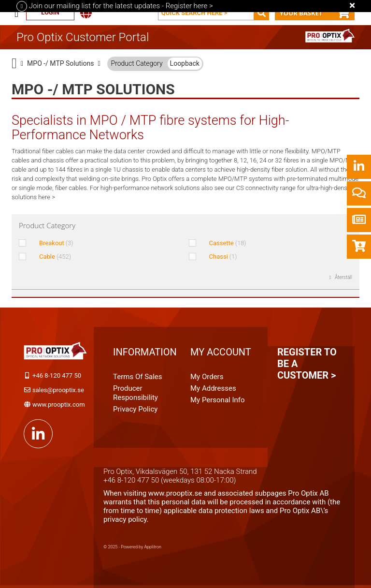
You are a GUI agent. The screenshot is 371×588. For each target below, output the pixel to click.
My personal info (218, 400)
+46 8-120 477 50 (57, 375)
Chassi (223, 257)
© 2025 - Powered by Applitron (132, 547)
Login (50, 12)
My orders (207, 377)
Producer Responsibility (136, 393)
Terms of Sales (138, 377)
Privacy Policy (135, 409)
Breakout (56, 243)
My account (221, 352)
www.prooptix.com (59, 404)
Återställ (343, 277)
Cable (55, 257)
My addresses (213, 388)
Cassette (228, 243)
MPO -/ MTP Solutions (60, 63)
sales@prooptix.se (58, 390)
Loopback (185, 63)
